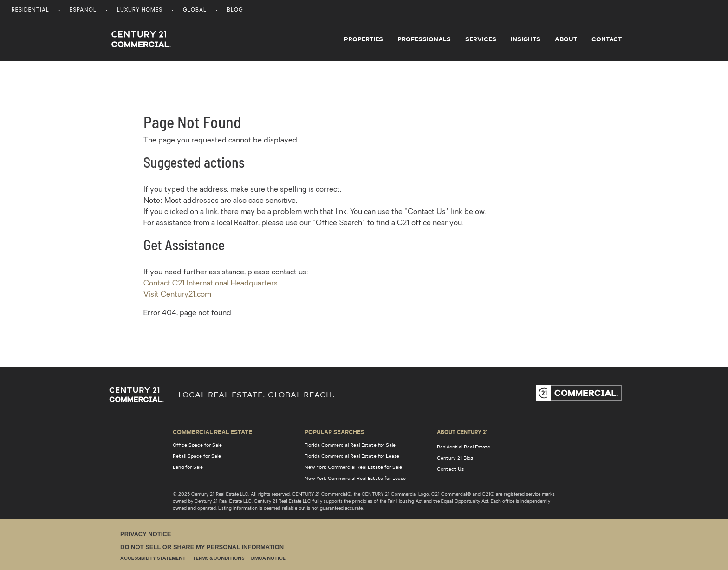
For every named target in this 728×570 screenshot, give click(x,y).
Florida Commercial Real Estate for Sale (350, 445)
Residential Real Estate (464, 447)
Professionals (424, 39)
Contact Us (450, 469)
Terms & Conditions (218, 559)
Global (195, 10)
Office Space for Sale (197, 445)
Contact (607, 39)
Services (481, 39)
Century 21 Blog (455, 458)
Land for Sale (188, 467)
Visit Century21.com (177, 295)
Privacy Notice (146, 534)
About (566, 39)
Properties (364, 39)
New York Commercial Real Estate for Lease (355, 478)
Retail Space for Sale (197, 456)
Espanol (83, 10)
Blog (235, 10)
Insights (526, 39)
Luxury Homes (140, 10)
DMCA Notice (268, 559)
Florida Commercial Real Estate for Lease (352, 456)
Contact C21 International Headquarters (211, 284)
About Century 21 (462, 432)
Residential (30, 10)
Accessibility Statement (153, 559)
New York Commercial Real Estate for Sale (353, 467)
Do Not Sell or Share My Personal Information (202, 547)
